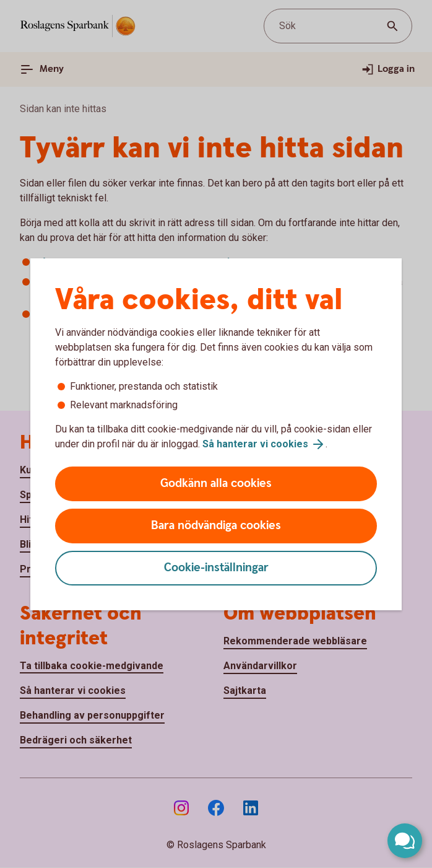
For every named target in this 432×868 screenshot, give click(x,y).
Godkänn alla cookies (216, 484)
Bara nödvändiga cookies (216, 526)
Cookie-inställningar (216, 568)
